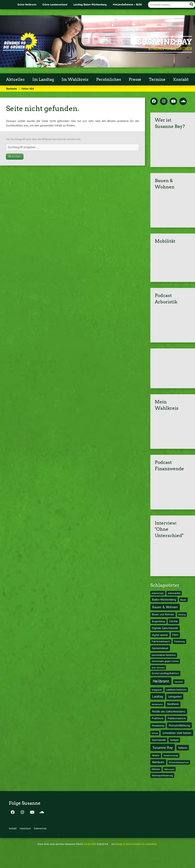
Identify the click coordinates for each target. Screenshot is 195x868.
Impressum (25, 828)
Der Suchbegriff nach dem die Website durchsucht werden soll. (43, 139)
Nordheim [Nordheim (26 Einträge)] (173, 704)
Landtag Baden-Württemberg (90, 4)
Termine (157, 80)
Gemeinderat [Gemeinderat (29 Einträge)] (160, 648)
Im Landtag (43, 80)
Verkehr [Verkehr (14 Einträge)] (156, 755)
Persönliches (109, 80)
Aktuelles (15, 80)
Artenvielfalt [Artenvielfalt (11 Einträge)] (174, 593)
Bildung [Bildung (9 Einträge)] (182, 614)
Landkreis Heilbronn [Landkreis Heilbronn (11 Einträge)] (176, 690)
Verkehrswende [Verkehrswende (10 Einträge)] (171, 755)
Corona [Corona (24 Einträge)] (173, 621)
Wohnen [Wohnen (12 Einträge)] (156, 769)
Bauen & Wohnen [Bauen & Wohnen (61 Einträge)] (165, 607)
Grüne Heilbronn (27, 4)
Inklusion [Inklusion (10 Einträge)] (179, 682)
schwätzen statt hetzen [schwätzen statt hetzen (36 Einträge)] (177, 733)
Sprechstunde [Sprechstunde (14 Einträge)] (159, 740)
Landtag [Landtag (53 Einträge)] (158, 696)
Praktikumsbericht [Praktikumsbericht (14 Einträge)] (177, 718)
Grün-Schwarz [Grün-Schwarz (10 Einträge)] (158, 667)
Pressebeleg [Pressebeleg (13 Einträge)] (158, 726)
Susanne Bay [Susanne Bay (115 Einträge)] (163, 747)
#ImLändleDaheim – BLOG (127, 4)
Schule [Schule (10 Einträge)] (155, 733)
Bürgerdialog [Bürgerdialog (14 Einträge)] (158, 621)
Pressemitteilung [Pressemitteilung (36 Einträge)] (179, 725)
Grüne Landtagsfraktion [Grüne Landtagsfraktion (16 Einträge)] (165, 673)
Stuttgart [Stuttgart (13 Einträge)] (174, 740)
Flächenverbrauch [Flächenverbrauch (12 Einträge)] (161, 641)
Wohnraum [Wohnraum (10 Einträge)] (169, 769)
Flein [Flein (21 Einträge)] (175, 635)
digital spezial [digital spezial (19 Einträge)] (160, 635)
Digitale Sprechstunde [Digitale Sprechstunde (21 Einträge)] (165, 628)
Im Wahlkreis (75, 80)
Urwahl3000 (90, 844)
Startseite (12, 89)
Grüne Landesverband (55, 4)
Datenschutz (40, 828)
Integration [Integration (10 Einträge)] (157, 690)
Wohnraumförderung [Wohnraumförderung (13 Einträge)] (162, 776)
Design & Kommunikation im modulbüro (136, 844)
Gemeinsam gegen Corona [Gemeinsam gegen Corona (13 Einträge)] (165, 661)
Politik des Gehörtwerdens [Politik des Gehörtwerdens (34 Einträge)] (169, 711)
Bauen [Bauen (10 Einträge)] (183, 600)
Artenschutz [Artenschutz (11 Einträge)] (158, 593)
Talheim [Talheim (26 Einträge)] (183, 748)
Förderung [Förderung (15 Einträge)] (179, 641)
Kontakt (181, 80)
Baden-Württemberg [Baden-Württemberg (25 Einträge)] (164, 600)
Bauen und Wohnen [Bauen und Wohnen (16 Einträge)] (163, 614)
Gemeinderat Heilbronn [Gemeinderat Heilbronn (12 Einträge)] (164, 655)
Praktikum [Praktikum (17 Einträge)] (158, 718)
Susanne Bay (165, 42)
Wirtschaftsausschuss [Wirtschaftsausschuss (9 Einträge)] (179, 762)
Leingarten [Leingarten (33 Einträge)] (175, 696)
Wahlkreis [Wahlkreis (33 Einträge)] (158, 762)
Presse (135, 80)
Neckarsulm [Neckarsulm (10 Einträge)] (157, 704)
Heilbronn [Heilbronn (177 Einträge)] (161, 681)
